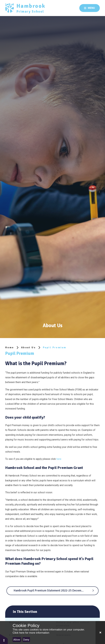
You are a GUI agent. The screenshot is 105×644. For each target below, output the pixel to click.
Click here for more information (31, 633)
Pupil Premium (55, 347)
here (59, 459)
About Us (28, 347)
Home (10, 347)
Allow (17, 640)
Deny (26, 640)
